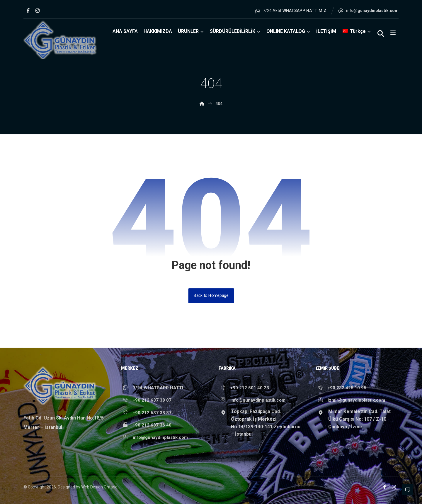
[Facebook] (28, 11)
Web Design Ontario (99, 487)
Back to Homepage (211, 296)
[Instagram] (38, 11)
